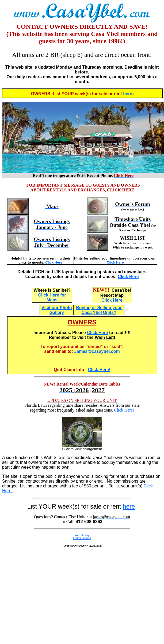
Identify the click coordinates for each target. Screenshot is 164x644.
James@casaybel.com (97, 351)
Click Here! (99, 370)
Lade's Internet (82, 538)
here (129, 506)
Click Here (54, 262)
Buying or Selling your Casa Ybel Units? (99, 310)
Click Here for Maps (52, 297)
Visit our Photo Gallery (57, 310)
